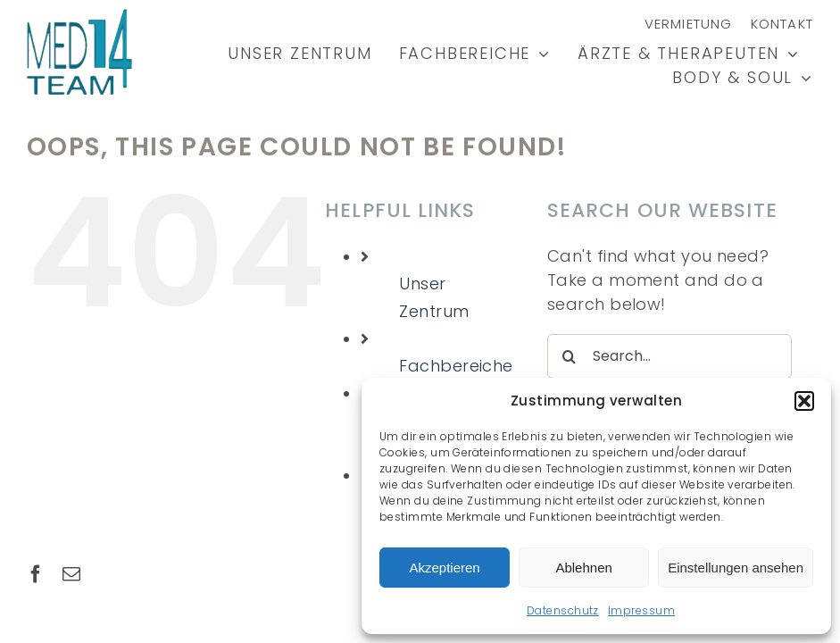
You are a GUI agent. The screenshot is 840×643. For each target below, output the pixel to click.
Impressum (641, 610)
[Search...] (670, 356)
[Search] (570, 356)
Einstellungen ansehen (736, 568)
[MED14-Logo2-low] (79, 17)
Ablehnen (583, 568)
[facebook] (36, 574)
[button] (804, 401)
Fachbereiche (456, 366)
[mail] (71, 574)
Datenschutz (563, 610)
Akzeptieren (444, 568)
